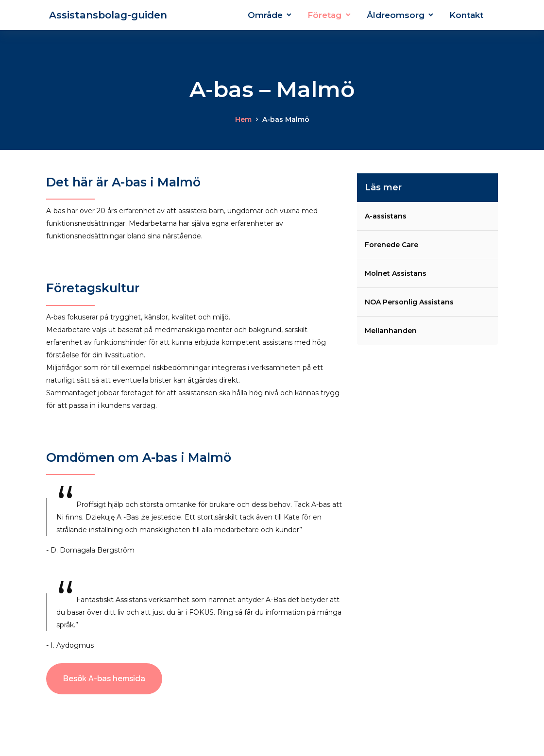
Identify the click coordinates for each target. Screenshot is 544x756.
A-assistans (386, 216)
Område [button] (265, 15)
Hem (243, 119)
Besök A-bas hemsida (104, 679)
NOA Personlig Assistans (409, 302)
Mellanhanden (391, 331)
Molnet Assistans (396, 273)
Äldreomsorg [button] (396, 15)
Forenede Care (391, 245)
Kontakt (466, 15)
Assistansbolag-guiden (107, 15)
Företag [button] (324, 15)
